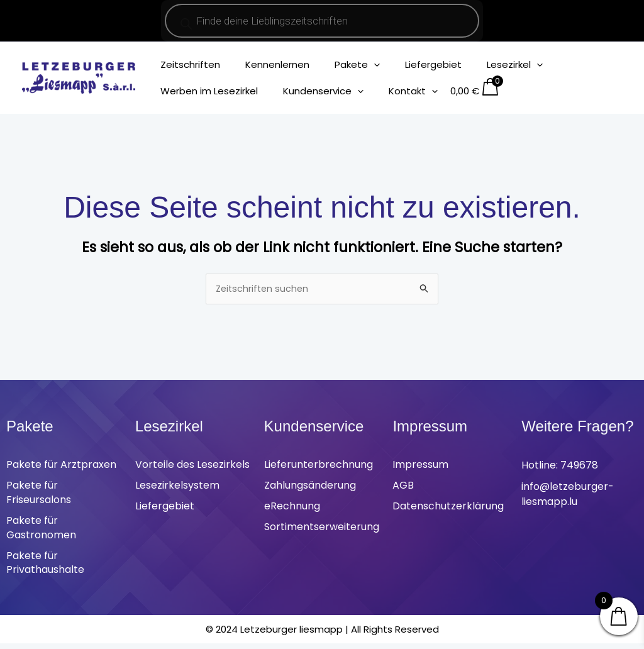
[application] (358, 64)
